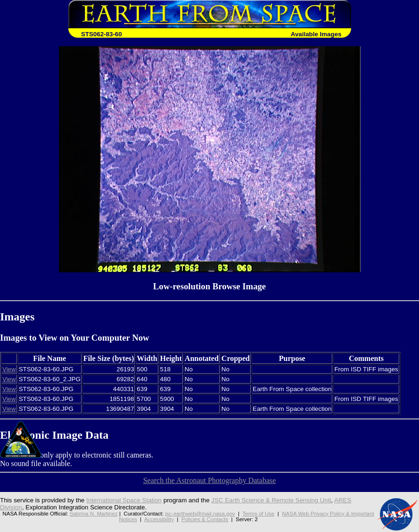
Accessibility (159, 519)
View (9, 369)
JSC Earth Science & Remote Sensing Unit (271, 500)
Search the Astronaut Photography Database (210, 480)
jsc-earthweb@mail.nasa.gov (200, 514)
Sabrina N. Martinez (94, 514)
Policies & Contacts (205, 519)
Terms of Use (258, 514)
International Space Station (124, 500)
